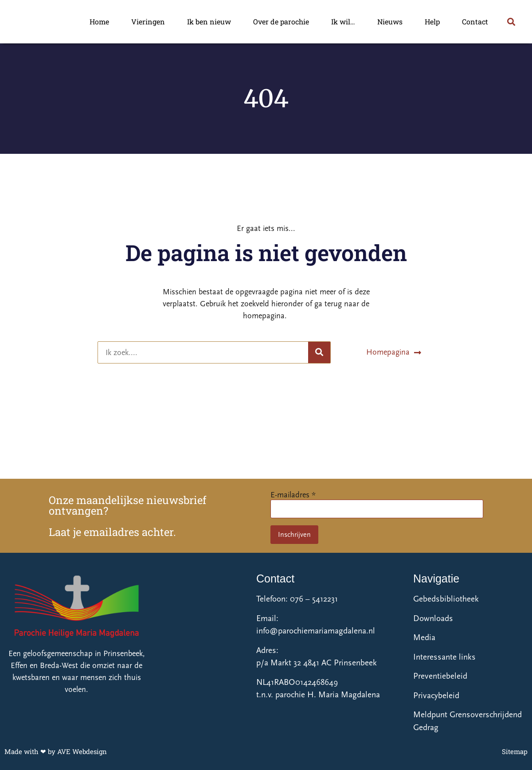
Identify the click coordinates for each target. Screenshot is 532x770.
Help (432, 21)
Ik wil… (343, 21)
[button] (511, 21)
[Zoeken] (319, 352)
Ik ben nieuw (209, 21)
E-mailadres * (293, 495)
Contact (475, 21)
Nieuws (390, 21)
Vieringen (148, 21)
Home (99, 21)
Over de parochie (281, 21)
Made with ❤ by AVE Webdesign (56, 751)
